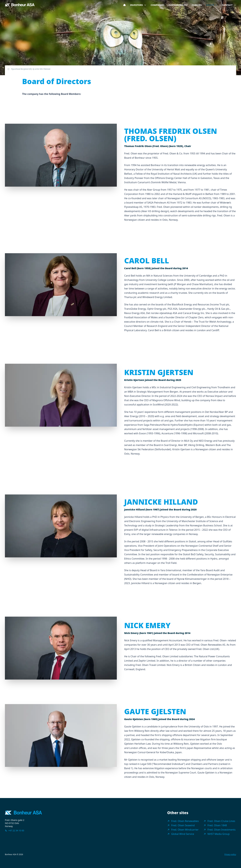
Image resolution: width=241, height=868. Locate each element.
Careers (197, 5)
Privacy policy (230, 854)
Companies (157, 5)
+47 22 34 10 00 (16, 830)
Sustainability (178, 5)
